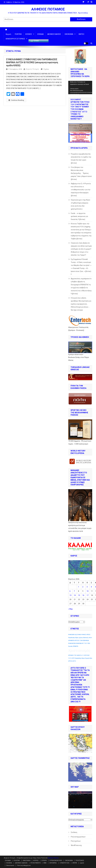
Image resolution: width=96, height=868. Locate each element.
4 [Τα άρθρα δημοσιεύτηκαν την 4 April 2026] (91, 587)
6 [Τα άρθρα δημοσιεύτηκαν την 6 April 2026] (70, 591)
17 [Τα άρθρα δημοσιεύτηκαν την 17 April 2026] (88, 595)
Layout (82, 863)
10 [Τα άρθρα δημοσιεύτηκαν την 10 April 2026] (88, 591)
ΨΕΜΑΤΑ (75, 646)
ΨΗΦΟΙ (79, 635)
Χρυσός (70, 646)
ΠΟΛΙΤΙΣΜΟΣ (80, 860)
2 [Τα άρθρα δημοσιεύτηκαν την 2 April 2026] (83, 587)
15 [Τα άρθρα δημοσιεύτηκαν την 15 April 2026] (79, 595)
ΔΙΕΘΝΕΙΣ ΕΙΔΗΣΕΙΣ (54, 34)
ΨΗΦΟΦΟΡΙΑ (72, 643)
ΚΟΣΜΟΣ (29, 34)
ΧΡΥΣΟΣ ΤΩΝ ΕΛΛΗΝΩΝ (82, 640)
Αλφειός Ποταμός (32, 69)
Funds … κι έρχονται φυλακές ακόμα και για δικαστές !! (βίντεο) (79, 216)
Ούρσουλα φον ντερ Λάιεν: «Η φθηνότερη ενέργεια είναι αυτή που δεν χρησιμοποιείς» (81, 204)
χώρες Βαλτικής (84, 638)
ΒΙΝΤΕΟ (81, 34)
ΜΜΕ (45, 863)
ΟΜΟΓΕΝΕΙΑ (27, 860)
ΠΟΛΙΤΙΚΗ (18, 34)
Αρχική (8, 34)
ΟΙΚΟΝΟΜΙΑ (69, 34)
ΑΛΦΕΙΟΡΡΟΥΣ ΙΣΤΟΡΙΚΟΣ (15, 39)
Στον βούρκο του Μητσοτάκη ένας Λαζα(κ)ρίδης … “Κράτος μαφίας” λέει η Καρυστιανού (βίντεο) (81, 173)
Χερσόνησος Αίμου (73, 638)
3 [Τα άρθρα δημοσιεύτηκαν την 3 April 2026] (87, 587)
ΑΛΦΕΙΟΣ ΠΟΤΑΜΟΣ (48, 9)
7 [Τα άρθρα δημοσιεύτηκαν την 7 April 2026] (74, 591)
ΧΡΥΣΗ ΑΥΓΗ (72, 661)
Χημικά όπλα (89, 658)
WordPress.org (76, 845)
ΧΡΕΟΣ (88, 635)
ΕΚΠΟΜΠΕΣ (53, 863)
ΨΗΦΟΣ (84, 635)
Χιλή (76, 635)
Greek (35, 41)
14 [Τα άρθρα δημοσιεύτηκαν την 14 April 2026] (75, 595)
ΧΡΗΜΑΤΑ (71, 640)
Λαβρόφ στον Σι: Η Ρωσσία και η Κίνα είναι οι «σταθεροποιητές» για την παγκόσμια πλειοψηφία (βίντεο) (81, 190)
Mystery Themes (53, 858)
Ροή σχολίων (76, 841)
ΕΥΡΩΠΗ (44, 860)
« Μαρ (70, 609)
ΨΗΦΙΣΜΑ (71, 635)
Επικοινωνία (10, 865)
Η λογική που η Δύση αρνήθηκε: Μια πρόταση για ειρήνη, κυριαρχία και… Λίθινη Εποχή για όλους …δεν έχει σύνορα (81, 304)
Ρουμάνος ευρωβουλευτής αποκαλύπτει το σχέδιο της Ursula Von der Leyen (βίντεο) (81, 158)
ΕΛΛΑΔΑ (40, 34)
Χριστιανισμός (79, 651)
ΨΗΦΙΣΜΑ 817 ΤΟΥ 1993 (83, 643)
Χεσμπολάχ (78, 658)
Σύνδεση (74, 832)
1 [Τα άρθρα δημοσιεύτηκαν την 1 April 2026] (79, 587)
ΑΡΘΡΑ (75, 863)
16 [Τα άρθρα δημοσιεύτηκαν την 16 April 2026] (83, 595)
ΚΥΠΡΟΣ (36, 860)
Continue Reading (16, 100)
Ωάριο (83, 658)
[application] (80, 88)
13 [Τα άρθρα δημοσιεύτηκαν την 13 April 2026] (70, 595)
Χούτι (90, 638)
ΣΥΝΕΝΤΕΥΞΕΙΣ (65, 863)
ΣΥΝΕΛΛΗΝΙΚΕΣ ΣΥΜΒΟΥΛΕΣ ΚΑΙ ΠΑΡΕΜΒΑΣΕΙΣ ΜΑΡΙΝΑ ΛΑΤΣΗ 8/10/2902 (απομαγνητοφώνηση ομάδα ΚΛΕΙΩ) (32, 62)
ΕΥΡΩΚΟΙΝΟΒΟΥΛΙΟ (56, 860)
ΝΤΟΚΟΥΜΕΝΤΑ (36, 863)
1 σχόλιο (46, 69)
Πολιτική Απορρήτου (24, 865)
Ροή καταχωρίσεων (78, 837)
